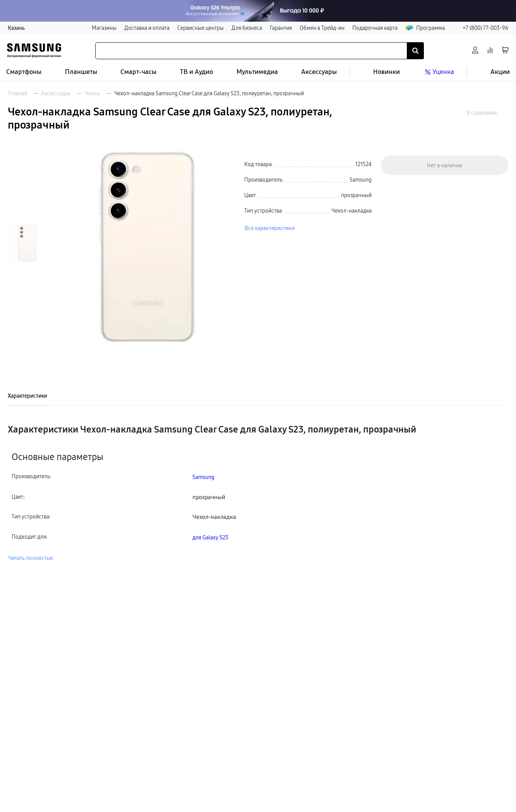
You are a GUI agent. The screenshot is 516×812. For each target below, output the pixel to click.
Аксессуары (319, 72)
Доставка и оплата (147, 28)
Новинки (387, 72)
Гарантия (281, 28)
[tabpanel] (258, 493)
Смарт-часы (138, 72)
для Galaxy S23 (210, 537)
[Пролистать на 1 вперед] (23, 331)
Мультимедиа (257, 72)
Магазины (104, 28)
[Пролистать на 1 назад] (23, 155)
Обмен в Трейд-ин (322, 28)
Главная (17, 93)
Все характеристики (270, 228)
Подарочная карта (375, 28)
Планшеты (81, 72)
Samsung (203, 477)
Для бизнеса (247, 28)
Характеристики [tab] (27, 396)
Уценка (439, 72)
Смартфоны (24, 72)
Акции (500, 72)
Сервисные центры (201, 28)
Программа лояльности (440, 28)
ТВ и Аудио (196, 72)
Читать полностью (31, 558)
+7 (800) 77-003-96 (485, 28)
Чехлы (92, 93)
